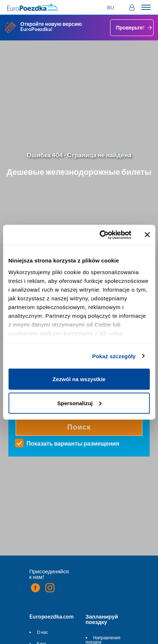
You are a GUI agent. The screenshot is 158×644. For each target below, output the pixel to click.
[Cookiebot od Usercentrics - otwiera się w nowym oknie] (100, 235)
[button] (112, 7)
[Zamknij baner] (147, 235)
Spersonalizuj (79, 403)
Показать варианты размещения (73, 443)
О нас (43, 632)
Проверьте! (135, 28)
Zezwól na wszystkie (79, 379)
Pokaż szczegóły (114, 356)
